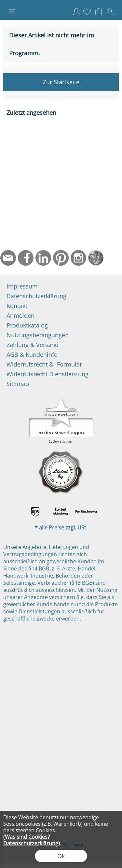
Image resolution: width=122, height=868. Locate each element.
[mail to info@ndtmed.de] (8, 258)
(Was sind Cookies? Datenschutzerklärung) (32, 840)
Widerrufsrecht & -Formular (44, 364)
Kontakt (17, 306)
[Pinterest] (61, 258)
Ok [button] (61, 856)
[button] (12, 12)
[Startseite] (96, 258)
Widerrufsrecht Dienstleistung (47, 374)
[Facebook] (26, 258)
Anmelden (76, 12)
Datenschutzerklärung (36, 296)
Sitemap (18, 384)
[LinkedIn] (43, 258)
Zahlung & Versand (33, 345)
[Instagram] (78, 258)
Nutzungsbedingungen (38, 335)
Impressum (22, 286)
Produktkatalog (27, 325)
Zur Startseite (61, 82)
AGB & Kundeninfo (32, 354)
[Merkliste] (87, 12)
